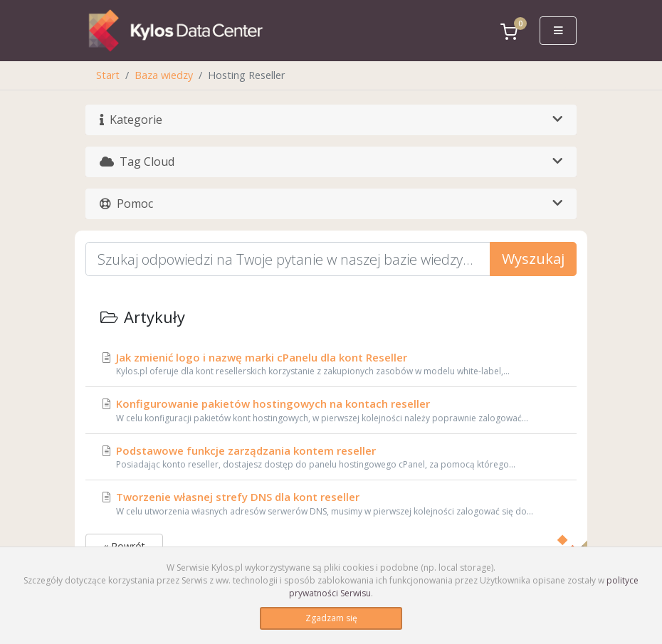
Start (108, 75)
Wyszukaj (533, 259)
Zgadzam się (331, 618)
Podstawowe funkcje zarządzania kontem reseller (331, 458)
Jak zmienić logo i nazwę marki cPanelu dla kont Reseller (331, 364)
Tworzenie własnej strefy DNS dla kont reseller (331, 504)
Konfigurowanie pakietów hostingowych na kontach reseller (331, 411)
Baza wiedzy (164, 75)
